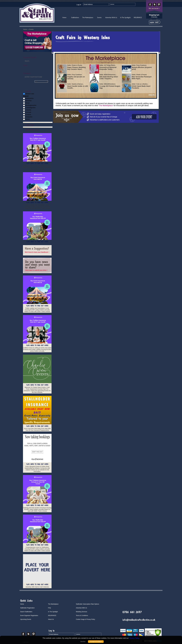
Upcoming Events (26, 619)
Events (99, 17)
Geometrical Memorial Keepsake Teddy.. (108, 68)
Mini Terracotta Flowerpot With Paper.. (142, 78)
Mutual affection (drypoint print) (142, 68)
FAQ (49, 608)
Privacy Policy (134, 638)
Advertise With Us (111, 17)
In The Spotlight (125, 17)
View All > (152, 95)
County (28, 91)
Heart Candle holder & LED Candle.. (78, 87)
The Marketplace (88, 17)
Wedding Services (82, 612)
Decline (83, 642)
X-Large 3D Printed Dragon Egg (110, 87)
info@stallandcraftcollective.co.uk (139, 620)
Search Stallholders (26, 612)
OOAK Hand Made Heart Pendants (141, 87)
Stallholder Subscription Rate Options (87, 604)
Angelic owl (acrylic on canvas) (76, 78)
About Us (51, 619)
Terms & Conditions (82, 616)
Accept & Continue (96, 642)
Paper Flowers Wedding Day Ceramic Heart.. (76, 68)
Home (64, 17)
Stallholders (75, 17)
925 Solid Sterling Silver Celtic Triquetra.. (109, 78)
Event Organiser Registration (29, 616)
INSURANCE (138, 17)
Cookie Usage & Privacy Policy (85, 619)
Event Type (30, 125)
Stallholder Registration (27, 608)
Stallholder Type (32, 130)
